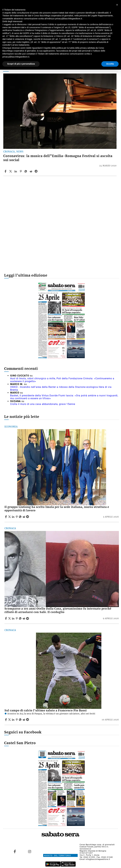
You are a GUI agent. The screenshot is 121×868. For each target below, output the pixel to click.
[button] (117, 5)
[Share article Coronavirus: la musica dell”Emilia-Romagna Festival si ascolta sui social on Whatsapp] (26, 171)
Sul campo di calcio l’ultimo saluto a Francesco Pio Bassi (46, 710)
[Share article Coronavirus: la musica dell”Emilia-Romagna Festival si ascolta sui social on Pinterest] (21, 171)
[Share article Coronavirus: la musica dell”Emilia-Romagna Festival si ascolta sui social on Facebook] (6, 171)
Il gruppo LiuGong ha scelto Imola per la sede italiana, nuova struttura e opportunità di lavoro (57, 509)
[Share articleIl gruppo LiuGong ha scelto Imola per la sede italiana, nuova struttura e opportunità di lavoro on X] (10, 517)
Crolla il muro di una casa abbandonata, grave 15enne (43, 404)
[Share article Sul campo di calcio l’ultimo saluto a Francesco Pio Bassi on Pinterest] (17, 720)
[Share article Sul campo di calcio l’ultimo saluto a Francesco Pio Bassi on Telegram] (28, 720)
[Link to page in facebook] (15, 851)
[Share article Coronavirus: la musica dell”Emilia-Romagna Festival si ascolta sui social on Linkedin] (16, 171)
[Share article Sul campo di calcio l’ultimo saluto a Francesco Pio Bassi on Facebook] (6, 720)
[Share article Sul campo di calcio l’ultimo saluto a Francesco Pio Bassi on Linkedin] (13, 720)
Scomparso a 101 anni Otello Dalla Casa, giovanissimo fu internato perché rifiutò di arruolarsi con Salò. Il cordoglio (58, 610)
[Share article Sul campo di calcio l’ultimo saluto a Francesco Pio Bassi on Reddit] (24, 720)
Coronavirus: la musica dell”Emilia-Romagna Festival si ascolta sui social (58, 158)
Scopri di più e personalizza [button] (21, 64)
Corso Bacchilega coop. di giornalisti (97, 845)
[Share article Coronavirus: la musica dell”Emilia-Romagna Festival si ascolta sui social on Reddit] (31, 171)
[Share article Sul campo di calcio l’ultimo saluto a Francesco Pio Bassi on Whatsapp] (21, 720)
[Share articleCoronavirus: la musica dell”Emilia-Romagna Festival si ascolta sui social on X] (11, 171)
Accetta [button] (110, 64)
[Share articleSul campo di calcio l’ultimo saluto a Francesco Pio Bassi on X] (10, 720)
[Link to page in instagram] (30, 851)
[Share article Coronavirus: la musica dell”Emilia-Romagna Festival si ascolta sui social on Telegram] (36, 171)
